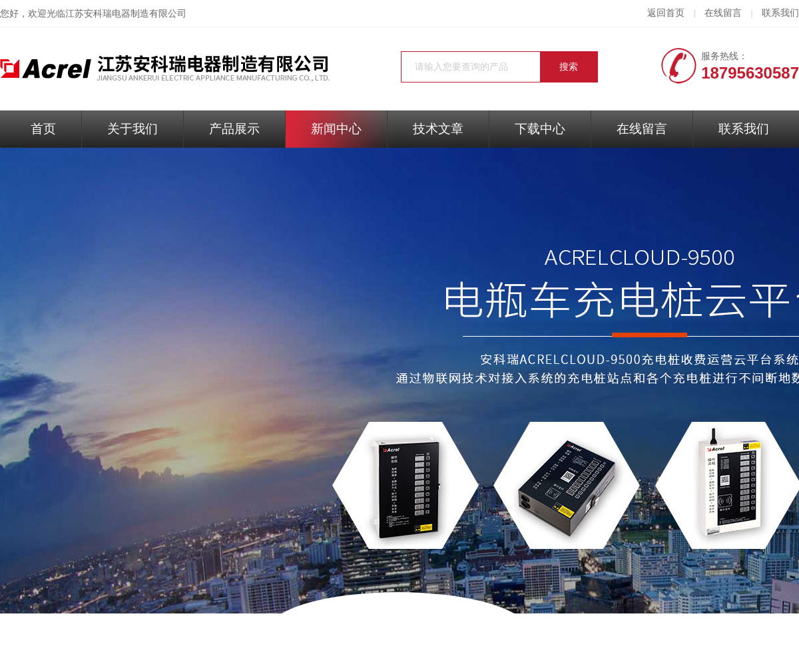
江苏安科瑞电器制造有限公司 (126, 14)
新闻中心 (336, 129)
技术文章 (438, 129)
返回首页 (666, 13)
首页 (43, 129)
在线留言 (723, 13)
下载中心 (540, 129)
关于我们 (133, 129)
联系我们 (780, 13)
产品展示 (234, 129)
